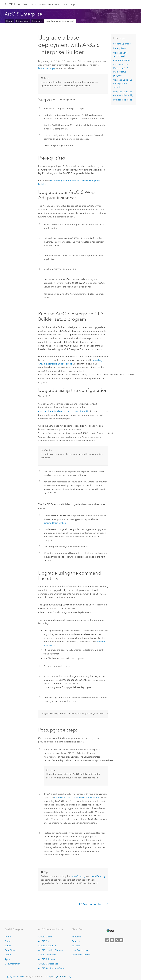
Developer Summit (81, 953)
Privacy (47, 975)
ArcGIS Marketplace (48, 962)
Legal (70, 975)
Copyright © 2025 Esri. (15, 975)
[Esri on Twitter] (107, 938)
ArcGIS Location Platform (51, 948)
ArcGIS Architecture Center (52, 966)
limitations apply (47, 68)
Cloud (65, 4)
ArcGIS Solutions (46, 957)
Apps (73, 4)
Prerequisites (120, 48)
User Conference (80, 948)
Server (8, 944)
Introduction (22, 21)
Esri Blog (76, 944)
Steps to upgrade (122, 44)
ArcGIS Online (45, 935)
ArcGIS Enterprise (16, 4)
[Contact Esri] (121, 938)
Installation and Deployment (60, 21)
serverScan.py (78, 874)
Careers (76, 939)
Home (9, 21)
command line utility (64, 411)
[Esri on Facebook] (112, 938)
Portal (33, 4)
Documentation (12, 962)
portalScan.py (98, 874)
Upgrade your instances (122, 56)
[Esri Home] (111, 929)
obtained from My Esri (55, 522)
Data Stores (54, 4)
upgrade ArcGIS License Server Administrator (77, 796)
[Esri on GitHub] (117, 938)
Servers (42, 4)
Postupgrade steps (123, 100)
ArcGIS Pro (44, 939)
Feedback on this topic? (96, 902)
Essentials (37, 21)
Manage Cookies (59, 975)
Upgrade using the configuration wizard (123, 83)
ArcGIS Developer (47, 953)
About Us (76, 935)
